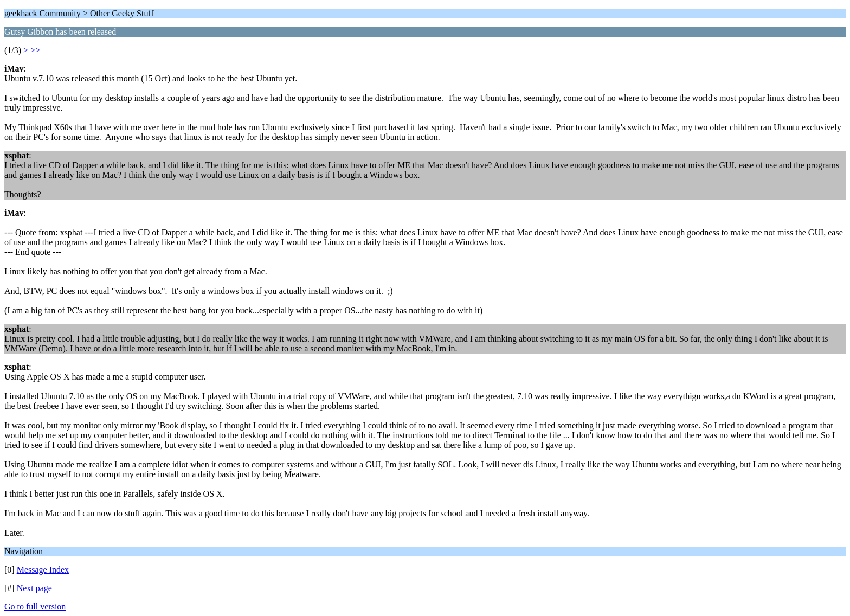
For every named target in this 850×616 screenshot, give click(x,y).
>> (35, 50)
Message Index (43, 570)
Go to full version (35, 607)
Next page (34, 588)
